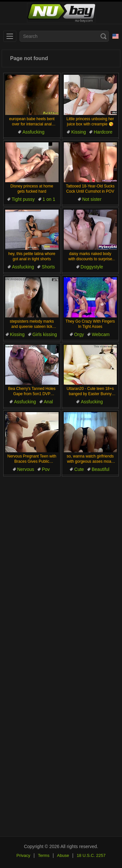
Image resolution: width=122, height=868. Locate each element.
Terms (44, 855)
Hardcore (103, 132)
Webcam (101, 334)
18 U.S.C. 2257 (91, 855)
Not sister (92, 199)
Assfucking (34, 132)
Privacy (23, 855)
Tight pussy (23, 199)
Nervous (26, 469)
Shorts (48, 267)
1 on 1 (49, 199)
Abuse (63, 855)
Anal (48, 402)
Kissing (79, 132)
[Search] (103, 36)
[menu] (10, 36)
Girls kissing (45, 334)
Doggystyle (92, 267)
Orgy (79, 334)
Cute (79, 469)
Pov (46, 469)
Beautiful (101, 469)
